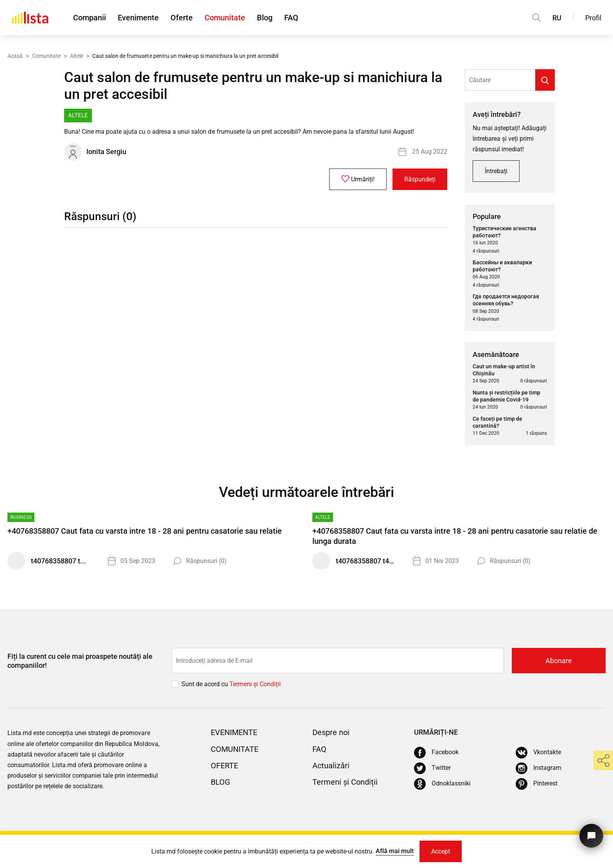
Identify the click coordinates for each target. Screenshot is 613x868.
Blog (265, 18)
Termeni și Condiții (345, 782)
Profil (593, 18)
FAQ (291, 18)
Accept (441, 851)
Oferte (182, 18)
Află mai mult (395, 851)
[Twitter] (432, 768)
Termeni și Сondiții (255, 684)
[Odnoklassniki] (442, 784)
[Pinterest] (537, 784)
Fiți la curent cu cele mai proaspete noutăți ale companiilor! (80, 661)
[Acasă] (30, 18)
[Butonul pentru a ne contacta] (591, 836)
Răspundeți (420, 179)
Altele (77, 56)
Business (21, 517)
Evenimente (138, 18)
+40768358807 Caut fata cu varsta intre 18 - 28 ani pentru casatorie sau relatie (145, 531)
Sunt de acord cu (205, 684)
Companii (90, 18)
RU (557, 18)
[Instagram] (539, 768)
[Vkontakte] (538, 753)
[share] (603, 760)
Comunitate (225, 18)
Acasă (15, 56)
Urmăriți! (358, 179)
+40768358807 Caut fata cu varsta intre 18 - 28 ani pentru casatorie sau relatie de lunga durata (455, 536)
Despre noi (331, 732)
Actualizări (331, 766)
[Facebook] (436, 753)
